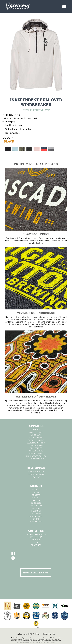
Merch (36, 486)
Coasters (36, 492)
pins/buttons (36, 506)
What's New (36, 545)
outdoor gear (36, 516)
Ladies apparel (36, 432)
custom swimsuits (36, 459)
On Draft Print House (36, 534)
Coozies (36, 498)
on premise (36, 514)
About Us (36, 531)
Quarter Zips (36, 448)
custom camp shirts (36, 443)
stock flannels (36, 438)
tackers (36, 500)
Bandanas (36, 511)
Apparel (36, 426)
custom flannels (36, 440)
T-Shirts (36, 430)
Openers (36, 490)
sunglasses (36, 503)
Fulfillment (36, 537)
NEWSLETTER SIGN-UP (36, 573)
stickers (36, 495)
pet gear (36, 508)
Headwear (36, 468)
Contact (36, 540)
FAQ (36, 542)
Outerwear (36, 435)
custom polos (36, 446)
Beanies (36, 477)
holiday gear (36, 522)
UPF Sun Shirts (36, 451)
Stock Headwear (36, 472)
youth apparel (36, 453)
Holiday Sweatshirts (36, 456)
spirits (36, 519)
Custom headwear (36, 474)
